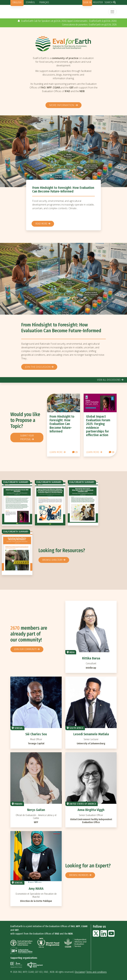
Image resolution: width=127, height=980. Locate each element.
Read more (41, 224)
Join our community (25, 649)
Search (109, 2)
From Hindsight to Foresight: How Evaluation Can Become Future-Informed (63, 189)
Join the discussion (38, 367)
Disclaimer (80, 972)
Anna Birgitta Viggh (91, 810)
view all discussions (109, 380)
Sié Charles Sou (36, 734)
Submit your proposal (27, 437)
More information (62, 105)
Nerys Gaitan (36, 810)
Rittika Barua (91, 658)
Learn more (56, 452)
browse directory (52, 560)
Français (44, 2)
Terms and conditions (96, 972)
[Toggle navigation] (112, 12)
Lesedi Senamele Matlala (91, 734)
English (17, 2)
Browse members (79, 875)
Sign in (87, 2)
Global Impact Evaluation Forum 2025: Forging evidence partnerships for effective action (98, 426)
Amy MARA (36, 889)
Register (98, 2)
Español (30, 2)
